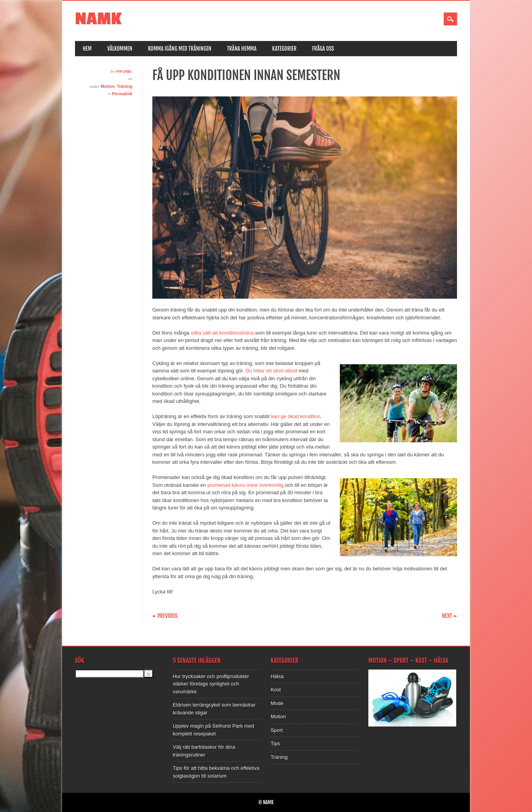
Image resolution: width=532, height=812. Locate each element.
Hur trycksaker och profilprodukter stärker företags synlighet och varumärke (211, 684)
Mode (277, 703)
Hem (87, 49)
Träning (125, 86)
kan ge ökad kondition (296, 416)
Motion (108, 86)
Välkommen (120, 49)
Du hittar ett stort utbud (271, 371)
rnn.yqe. (124, 71)
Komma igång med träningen (180, 49)
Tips (275, 743)
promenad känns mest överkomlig (245, 485)
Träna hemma (242, 49)
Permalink (122, 94)
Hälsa (277, 676)
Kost (276, 690)
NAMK (98, 19)
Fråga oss (323, 49)
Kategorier (284, 49)
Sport (277, 730)
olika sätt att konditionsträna (222, 333)
